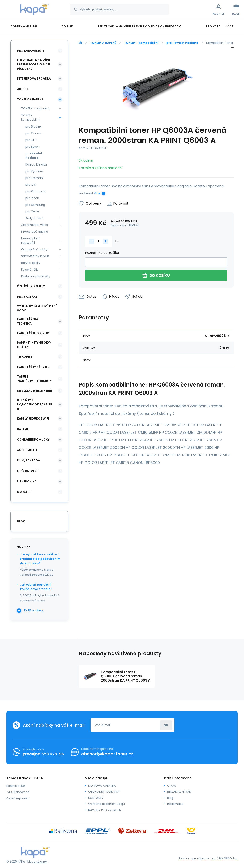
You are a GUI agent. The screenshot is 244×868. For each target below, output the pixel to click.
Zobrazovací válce (35, 225)
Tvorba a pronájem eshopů (198, 858)
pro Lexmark (34, 178)
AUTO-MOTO (27, 450)
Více (97, 193)
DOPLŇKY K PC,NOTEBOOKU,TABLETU (35, 404)
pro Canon (33, 133)
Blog (170, 798)
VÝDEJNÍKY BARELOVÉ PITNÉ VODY (37, 308)
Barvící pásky (31, 263)
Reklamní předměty (36, 276)
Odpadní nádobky (34, 249)
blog (21, 521)
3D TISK (23, 89)
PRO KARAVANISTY (31, 51)
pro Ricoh (32, 198)
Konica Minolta (36, 164)
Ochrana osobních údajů (106, 804)
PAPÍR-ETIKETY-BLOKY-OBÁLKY (34, 345)
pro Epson (33, 147)
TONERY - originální (35, 108)
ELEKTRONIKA (27, 481)
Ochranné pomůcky (33, 439)
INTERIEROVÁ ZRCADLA (34, 78)
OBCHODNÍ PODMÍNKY (104, 792)
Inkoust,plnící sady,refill (31, 240)
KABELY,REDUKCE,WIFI (33, 418)
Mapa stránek (37, 861)
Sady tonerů (34, 218)
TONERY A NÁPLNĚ (103, 43)
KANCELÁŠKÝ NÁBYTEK (33, 367)
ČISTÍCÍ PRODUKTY (31, 286)
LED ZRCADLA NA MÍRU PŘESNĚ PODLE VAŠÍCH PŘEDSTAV (33, 64)
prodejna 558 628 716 (43, 754)
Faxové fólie (30, 270)
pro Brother (34, 126)
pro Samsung (35, 205)
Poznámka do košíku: (102, 253)
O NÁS (172, 786)
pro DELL (31, 140)
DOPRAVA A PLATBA (102, 786)
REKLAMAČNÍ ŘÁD (179, 792)
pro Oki (31, 185)
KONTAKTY (96, 798)
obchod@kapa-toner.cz (107, 754)
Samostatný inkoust (36, 256)
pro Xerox (32, 211)
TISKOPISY (25, 357)
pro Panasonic (36, 191)
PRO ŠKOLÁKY (27, 297)
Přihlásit (166, 725)
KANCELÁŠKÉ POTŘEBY (33, 333)
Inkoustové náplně (35, 232)
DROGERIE (24, 492)
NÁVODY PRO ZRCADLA (104, 810)
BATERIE (23, 429)
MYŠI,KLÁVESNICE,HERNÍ (34, 391)
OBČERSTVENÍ (27, 471)
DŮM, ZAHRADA (29, 460)
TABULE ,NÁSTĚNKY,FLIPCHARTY (34, 379)
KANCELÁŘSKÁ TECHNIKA (28, 321)
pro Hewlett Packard (182, 43)
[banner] (35, 10)
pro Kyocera (34, 171)
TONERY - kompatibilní (141, 43)
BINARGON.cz (228, 858)
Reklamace (175, 804)
